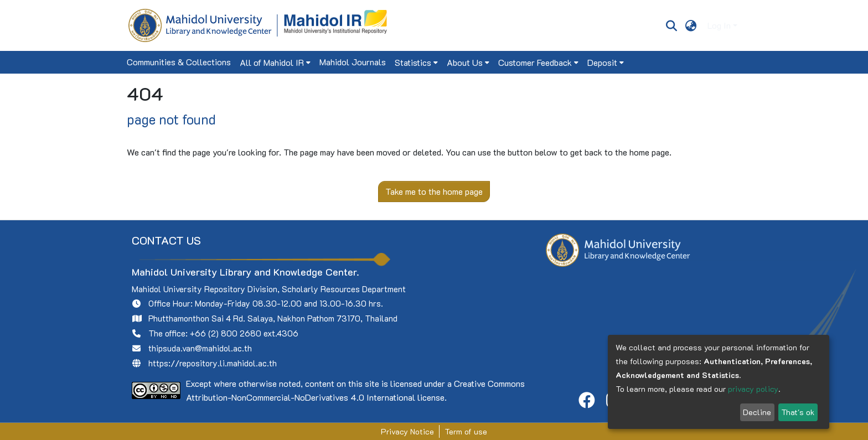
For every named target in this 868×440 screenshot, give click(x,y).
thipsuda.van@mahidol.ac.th (200, 348)
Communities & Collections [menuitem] (179, 62)
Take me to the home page (434, 191)
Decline (757, 412)
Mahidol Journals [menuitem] (353, 62)
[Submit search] (671, 25)
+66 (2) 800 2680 (226, 333)
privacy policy (753, 389)
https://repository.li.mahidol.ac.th (213, 363)
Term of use (466, 431)
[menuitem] (691, 25)
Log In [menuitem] (719, 25)
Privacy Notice (407, 431)
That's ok (798, 412)
